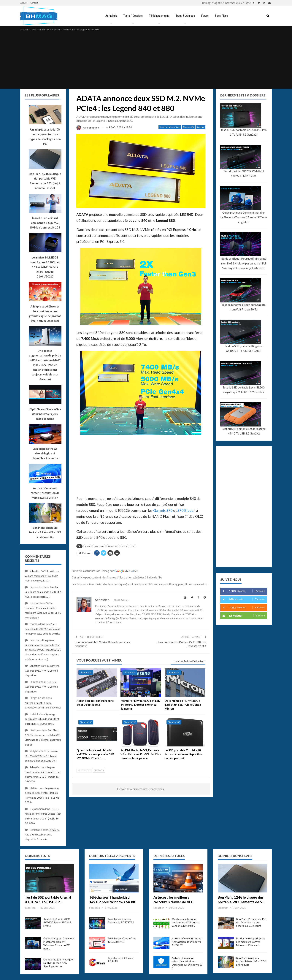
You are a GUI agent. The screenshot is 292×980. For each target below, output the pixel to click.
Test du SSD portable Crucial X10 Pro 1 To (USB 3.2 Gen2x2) (244, 132)
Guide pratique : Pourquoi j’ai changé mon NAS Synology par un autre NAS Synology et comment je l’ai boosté (244, 263)
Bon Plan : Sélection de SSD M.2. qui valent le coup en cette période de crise (43, 629)
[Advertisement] (146, 60)
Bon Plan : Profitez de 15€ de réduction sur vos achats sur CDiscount (251, 922)
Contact (34, 3)
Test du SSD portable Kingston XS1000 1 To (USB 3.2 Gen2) (244, 348)
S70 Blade (185, 510)
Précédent (84, 770)
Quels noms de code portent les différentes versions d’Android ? (185, 922)
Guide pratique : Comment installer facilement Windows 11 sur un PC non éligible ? (244, 217)
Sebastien (35, 571)
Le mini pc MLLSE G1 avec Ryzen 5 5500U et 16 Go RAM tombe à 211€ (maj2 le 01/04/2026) (45, 267)
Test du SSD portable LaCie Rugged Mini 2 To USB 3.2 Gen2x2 (244, 431)
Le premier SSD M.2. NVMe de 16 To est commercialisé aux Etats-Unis (42, 756)
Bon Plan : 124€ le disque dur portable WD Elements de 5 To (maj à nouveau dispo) (45, 181)
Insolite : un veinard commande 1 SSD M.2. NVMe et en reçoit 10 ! (42, 576)
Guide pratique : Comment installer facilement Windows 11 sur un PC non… (59, 943)
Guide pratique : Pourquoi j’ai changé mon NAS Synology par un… (58, 963)
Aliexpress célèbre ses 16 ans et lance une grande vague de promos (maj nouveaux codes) (45, 314)
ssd (133, 546)
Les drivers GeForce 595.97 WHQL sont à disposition (42, 671)
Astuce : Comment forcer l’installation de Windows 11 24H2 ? (187, 942)
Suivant (99, 770)
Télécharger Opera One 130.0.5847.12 (122, 940)
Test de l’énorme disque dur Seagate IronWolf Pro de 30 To (244, 307)
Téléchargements (159, 16)
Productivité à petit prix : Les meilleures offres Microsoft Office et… (251, 942)
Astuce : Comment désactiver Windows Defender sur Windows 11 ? (187, 963)
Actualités (110, 16)
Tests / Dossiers (132, 16)
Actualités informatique (170, 127)
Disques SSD (188, 127)
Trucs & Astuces (185, 16)
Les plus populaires (42, 95)
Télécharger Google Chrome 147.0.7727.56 (121, 921)
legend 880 (113, 546)
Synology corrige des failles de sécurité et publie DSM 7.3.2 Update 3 (42, 719)
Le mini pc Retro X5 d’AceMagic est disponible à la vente (42, 835)
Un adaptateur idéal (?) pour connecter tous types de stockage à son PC (45, 137)
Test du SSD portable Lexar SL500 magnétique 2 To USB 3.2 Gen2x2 (244, 390)
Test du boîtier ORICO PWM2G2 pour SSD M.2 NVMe (244, 174)
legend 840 (99, 546)
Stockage (200, 127)
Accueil (24, 3)
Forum (206, 16)
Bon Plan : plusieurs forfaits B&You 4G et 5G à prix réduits (251, 961)
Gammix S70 (163, 510)
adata (87, 546)
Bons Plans (223, 16)
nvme (125, 546)
